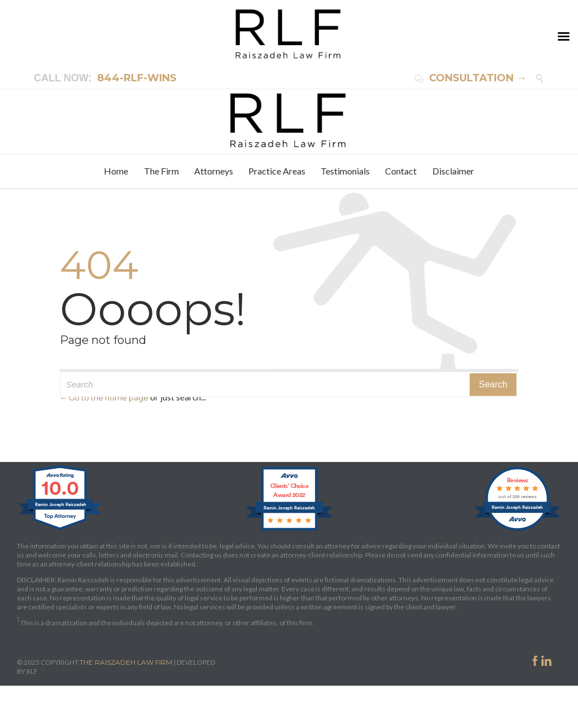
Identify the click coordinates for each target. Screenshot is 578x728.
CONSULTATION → (470, 78)
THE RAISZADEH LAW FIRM (126, 662)
